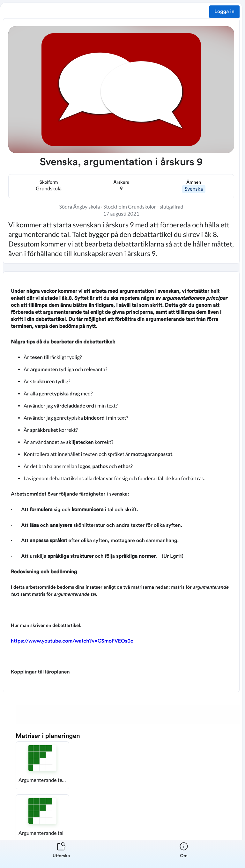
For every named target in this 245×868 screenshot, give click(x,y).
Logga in (224, 12)
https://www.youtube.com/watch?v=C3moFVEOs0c (72, 641)
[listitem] (61, 854)
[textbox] (121, 482)
